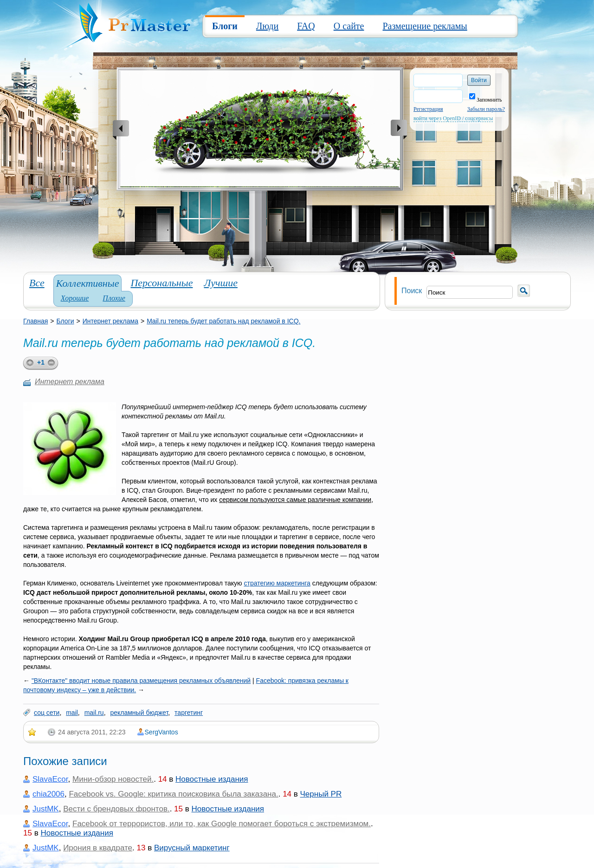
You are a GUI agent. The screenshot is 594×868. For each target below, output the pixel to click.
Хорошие (75, 298)
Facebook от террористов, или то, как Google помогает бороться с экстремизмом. (222, 824)
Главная (36, 321)
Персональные (161, 283)
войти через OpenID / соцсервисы (453, 118)
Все (37, 283)
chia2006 (48, 794)
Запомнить (486, 100)
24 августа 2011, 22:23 (92, 732)
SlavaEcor (50, 779)
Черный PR (321, 794)
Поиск (412, 291)
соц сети (47, 713)
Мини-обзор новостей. (113, 779)
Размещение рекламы (425, 26)
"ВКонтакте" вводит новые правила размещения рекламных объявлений (141, 681)
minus (53, 363)
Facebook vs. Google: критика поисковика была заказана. (173, 794)
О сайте (349, 26)
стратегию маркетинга (277, 583)
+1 (41, 362)
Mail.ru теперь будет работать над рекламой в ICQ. (223, 321)
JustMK (46, 809)
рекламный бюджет (139, 713)
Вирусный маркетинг (192, 848)
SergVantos (161, 732)
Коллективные (88, 283)
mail (72, 713)
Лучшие (221, 283)
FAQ (306, 26)
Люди (267, 26)
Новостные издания (212, 779)
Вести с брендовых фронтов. (116, 809)
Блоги (225, 26)
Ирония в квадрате (98, 848)
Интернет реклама (110, 321)
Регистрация (428, 109)
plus (29, 363)
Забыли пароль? (486, 109)
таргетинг (189, 713)
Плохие (114, 298)
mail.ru (94, 713)
